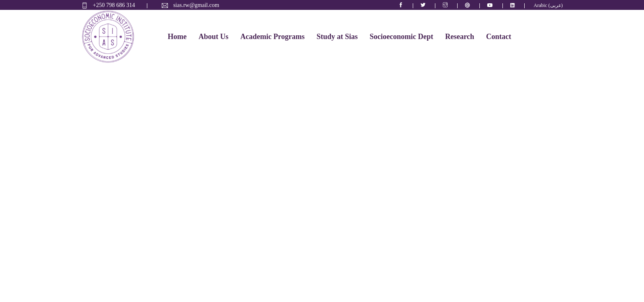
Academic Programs (272, 37)
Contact (499, 37)
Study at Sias (337, 37)
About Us (213, 37)
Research (460, 37)
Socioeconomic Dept (401, 37)
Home (177, 37)
